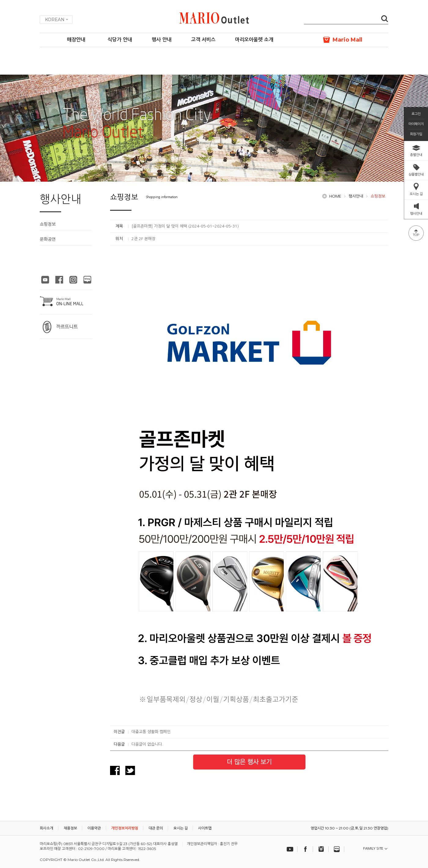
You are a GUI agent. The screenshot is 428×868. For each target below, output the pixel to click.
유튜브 (290, 849)
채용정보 (70, 828)
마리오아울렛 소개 (254, 40)
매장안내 (76, 40)
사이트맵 (205, 828)
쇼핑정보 (48, 224)
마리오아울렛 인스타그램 (73, 280)
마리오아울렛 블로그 (87, 280)
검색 (384, 19)
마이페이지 (416, 124)
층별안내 (416, 155)
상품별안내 (416, 174)
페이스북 (306, 849)
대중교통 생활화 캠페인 (151, 732)
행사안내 (356, 196)
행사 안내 (162, 40)
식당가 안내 (120, 40)
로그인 (416, 114)
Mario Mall (347, 40)
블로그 (337, 849)
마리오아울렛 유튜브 (45, 280)
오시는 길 (416, 194)
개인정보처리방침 (125, 828)
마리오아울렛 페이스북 (59, 280)
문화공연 (48, 239)
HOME (335, 196)
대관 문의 (156, 828)
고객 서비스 (203, 40)
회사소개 (46, 828)
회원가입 (416, 134)
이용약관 (94, 828)
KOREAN (55, 20)
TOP (416, 235)
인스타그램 (321, 849)
